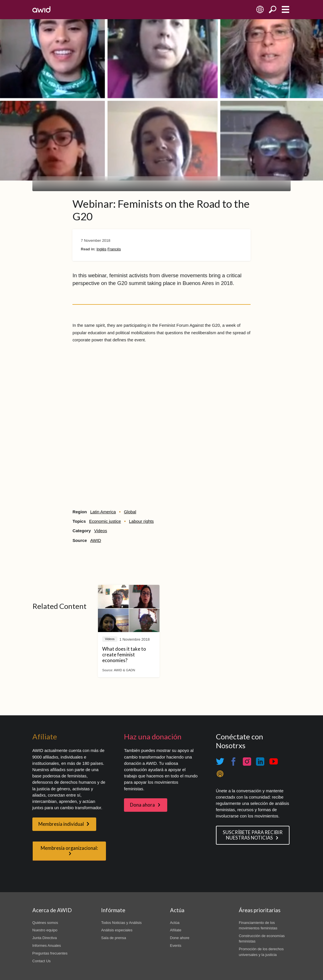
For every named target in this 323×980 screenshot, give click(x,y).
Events (176, 946)
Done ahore (180, 938)
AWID (96, 541)
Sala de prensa (114, 938)
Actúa (175, 923)
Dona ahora (142, 805)
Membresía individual (61, 824)
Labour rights (141, 521)
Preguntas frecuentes (50, 953)
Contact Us (42, 961)
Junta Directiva (45, 938)
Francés (114, 249)
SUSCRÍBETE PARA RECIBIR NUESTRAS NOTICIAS (253, 835)
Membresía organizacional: (69, 848)
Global (130, 512)
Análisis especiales (117, 930)
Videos (101, 531)
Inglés (102, 249)
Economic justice (105, 521)
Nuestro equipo (45, 930)
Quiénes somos (45, 923)
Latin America (103, 512)
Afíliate (176, 930)
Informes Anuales (47, 946)
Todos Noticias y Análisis (121, 923)
